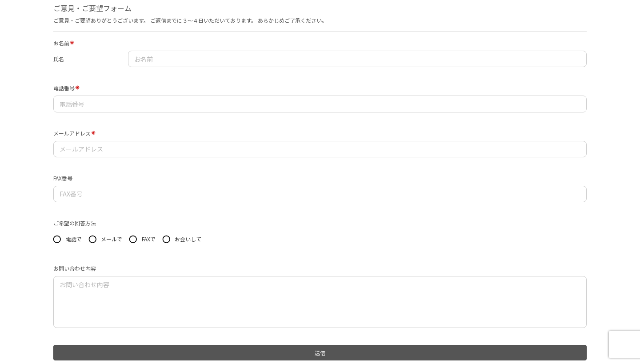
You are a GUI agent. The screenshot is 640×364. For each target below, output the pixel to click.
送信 (320, 353)
